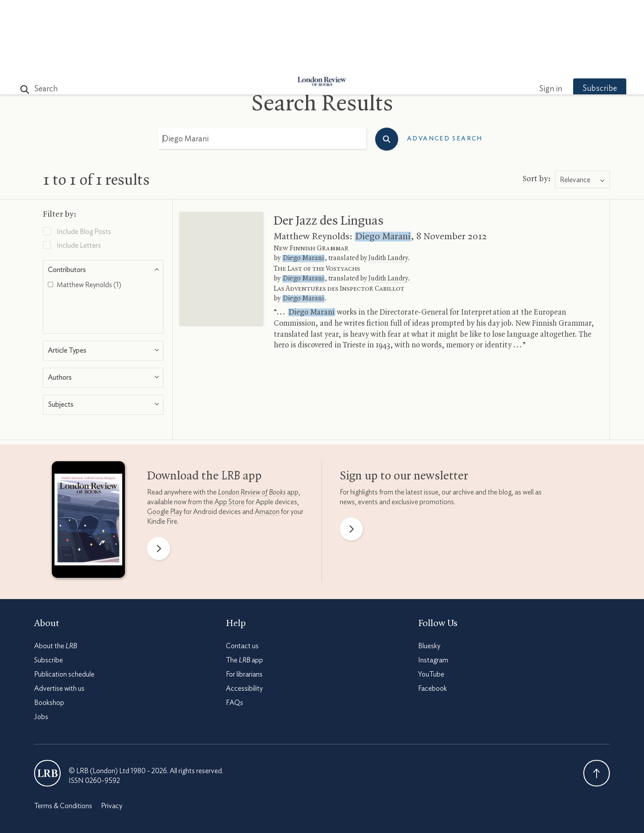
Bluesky (429, 577)
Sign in (534, 20)
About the (56, 577)
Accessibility (244, 619)
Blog (256, 58)
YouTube (431, 605)
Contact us (242, 577)
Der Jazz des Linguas (329, 152)
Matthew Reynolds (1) (85, 216)
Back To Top (597, 704)
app (258, 423)
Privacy (112, 737)
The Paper (162, 58)
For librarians (244, 605)
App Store (229, 433)
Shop (425, 58)
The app (244, 591)
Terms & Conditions (63, 737)
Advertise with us (59, 619)
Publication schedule (64, 605)
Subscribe (583, 19)
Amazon (267, 443)
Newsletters (476, 58)
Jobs (41, 648)
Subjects (214, 58)
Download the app (204, 407)
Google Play (165, 443)
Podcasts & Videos (320, 58)
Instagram (433, 591)
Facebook (433, 619)
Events (388, 58)
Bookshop (49, 634)
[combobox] (582, 111)
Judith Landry (388, 189)
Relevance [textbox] (575, 111)
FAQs (235, 634)
